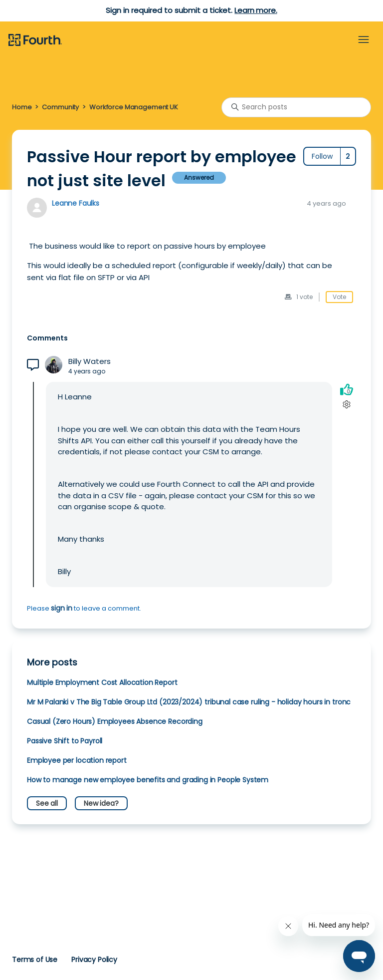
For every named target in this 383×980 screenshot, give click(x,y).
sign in (62, 608)
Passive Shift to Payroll (65, 741)
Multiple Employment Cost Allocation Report (102, 682)
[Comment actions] (346, 405)
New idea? (101, 803)
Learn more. (256, 10)
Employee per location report (77, 760)
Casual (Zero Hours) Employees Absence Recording (115, 721)
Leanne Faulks (76, 203)
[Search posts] (296, 107)
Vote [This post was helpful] (339, 297)
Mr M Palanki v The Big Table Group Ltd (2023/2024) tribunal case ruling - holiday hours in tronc (189, 702)
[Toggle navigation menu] (364, 40)
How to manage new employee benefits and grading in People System (148, 780)
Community (60, 107)
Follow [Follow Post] (322, 156)
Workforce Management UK (134, 107)
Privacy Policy (94, 960)
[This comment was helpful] (347, 390)
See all (47, 803)
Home (22, 107)
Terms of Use (35, 960)
